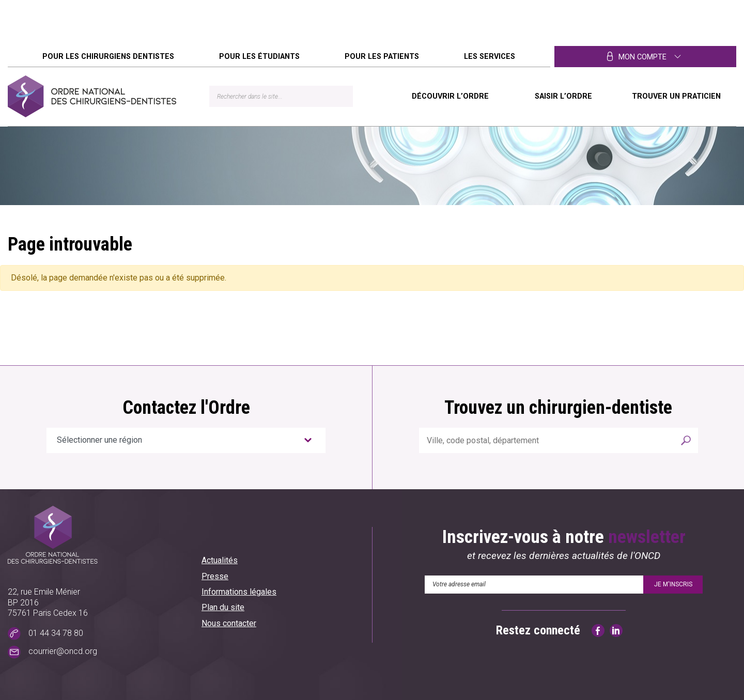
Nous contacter (229, 623)
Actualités (220, 560)
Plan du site (223, 607)
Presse (215, 576)
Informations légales (239, 592)
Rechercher (686, 440)
